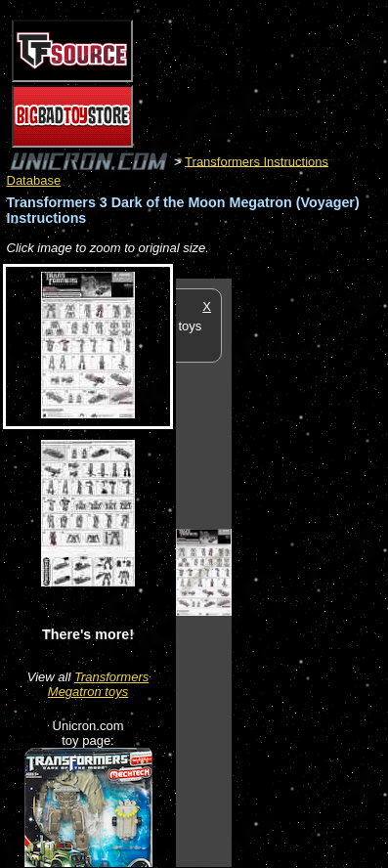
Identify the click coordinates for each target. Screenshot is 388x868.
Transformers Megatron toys (98, 684)
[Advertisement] (310, 572)
